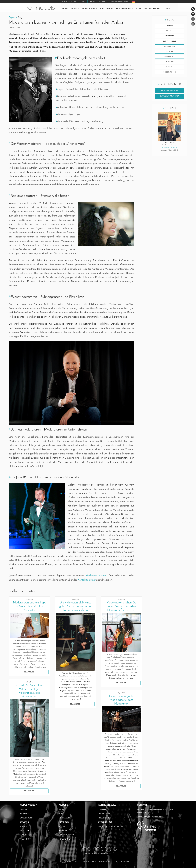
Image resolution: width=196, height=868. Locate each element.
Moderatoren (170, 74)
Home (65, 8)
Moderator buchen (96, 576)
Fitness (63, 830)
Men (61, 814)
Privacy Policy (89, 862)
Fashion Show (66, 835)
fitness (169, 53)
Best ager (64, 818)
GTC (77, 862)
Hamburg (25, 814)
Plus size (64, 822)
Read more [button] (29, 672)
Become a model (152, 8)
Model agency (90, 8)
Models (75, 8)
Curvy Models (170, 42)
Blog (138, 8)
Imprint (69, 862)
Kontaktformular (87, 580)
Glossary (126, 862)
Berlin (23, 809)
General (169, 26)
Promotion (104, 814)
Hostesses (170, 37)
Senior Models (170, 58)
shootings (169, 63)
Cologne (25, 822)
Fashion (169, 69)
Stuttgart (26, 835)
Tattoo (63, 826)
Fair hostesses (124, 8)
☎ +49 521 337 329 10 (99, 2)
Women (63, 809)
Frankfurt (26, 839)
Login (167, 8)
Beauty (169, 31)
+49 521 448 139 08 (171, 150)
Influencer (170, 47)
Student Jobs (105, 822)
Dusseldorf (26, 818)
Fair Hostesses (107, 805)
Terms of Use (105, 862)
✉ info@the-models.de (120, 2)
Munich (24, 826)
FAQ (117, 862)
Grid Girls (103, 809)
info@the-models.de (152, 817)
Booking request (68, 2)
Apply (83, 2)
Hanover (25, 830)
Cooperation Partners (110, 826)
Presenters (107, 8)
